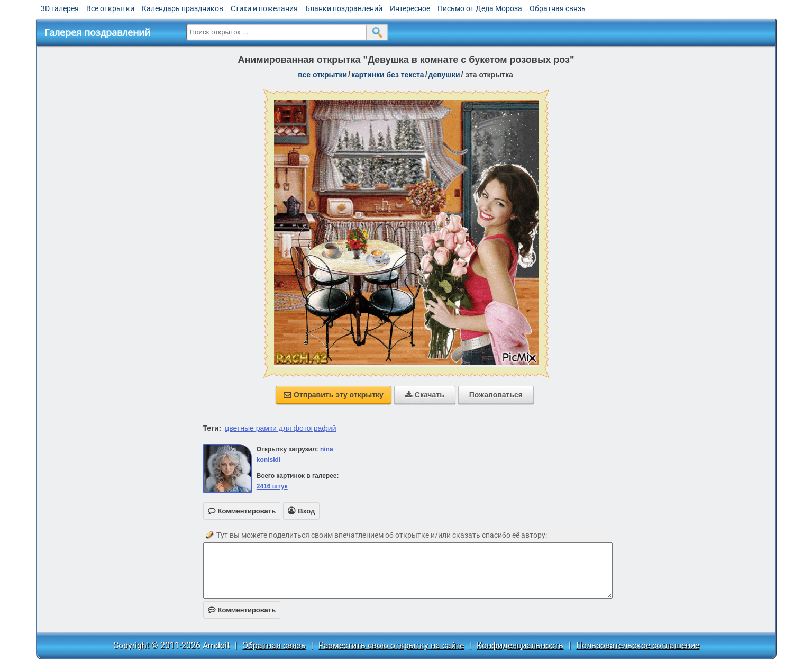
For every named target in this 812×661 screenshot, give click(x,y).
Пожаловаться (496, 395)
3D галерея (60, 8)
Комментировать (242, 610)
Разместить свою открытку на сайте (391, 645)
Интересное (410, 8)
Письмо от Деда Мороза (480, 8)
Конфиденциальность (520, 645)
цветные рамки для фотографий (280, 428)
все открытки (322, 75)
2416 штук (272, 486)
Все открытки (110, 8)
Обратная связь (558, 8)
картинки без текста (388, 75)
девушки (444, 75)
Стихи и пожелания (264, 8)
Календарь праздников (183, 8)
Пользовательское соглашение (638, 645)
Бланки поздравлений (344, 8)
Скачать (425, 395)
